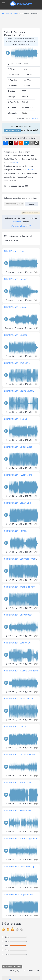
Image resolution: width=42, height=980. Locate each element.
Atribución (17, 222)
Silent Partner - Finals (15, 727)
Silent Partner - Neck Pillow (18, 811)
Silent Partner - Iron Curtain (18, 783)
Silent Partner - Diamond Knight (20, 867)
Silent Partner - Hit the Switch (19, 699)
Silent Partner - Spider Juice (18, 447)
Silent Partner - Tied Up (16, 419)
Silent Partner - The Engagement (20, 839)
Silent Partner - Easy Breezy (18, 615)
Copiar (31, 203)
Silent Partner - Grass (15, 307)
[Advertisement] (21, 940)
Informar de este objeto (31, 213)
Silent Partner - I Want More (18, 475)
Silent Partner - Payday (16, 531)
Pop (21, 163)
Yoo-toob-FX (34, 118)
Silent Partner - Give (14, 251)
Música (15, 163)
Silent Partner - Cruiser (16, 335)
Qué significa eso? (21, 226)
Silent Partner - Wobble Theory (19, 587)
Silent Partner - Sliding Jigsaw (19, 391)
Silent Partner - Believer (16, 279)
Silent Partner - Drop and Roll (19, 895)
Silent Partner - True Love (17, 363)
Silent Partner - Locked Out (18, 643)
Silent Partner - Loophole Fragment (22, 559)
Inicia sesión (13, 130)
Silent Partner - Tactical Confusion (21, 671)
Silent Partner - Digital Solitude (19, 755)
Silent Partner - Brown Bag (17, 503)
